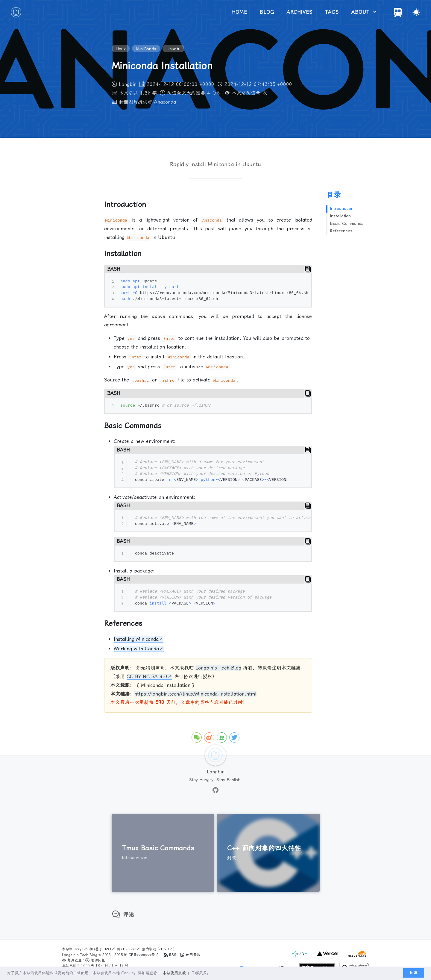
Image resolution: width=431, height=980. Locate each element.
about (361, 12)
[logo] (16, 12)
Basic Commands (347, 223)
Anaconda (165, 102)
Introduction (342, 208)
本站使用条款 (174, 973)
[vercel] (327, 957)
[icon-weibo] (209, 737)
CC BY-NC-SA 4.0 (147, 677)
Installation (340, 216)
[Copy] (308, 269)
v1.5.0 (164, 949)
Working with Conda (136, 649)
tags (332, 12)
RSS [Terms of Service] (171, 955)
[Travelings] (398, 15)
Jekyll (79, 949)
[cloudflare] (356, 957)
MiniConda (146, 49)
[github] (215, 790)
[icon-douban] (222, 737)
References (341, 231)
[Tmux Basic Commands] (163, 853)
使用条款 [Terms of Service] (190, 955)
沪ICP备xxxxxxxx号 (139, 955)
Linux (121, 49)
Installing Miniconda (136, 639)
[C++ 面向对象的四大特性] (268, 853)
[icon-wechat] (197, 737)
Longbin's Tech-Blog (218, 668)
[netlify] (300, 957)
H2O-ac (129, 949)
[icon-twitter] (234, 737)
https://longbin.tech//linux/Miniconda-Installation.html (195, 694)
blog (267, 12)
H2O (107, 949)
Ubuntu (173, 49)
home (240, 12)
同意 (414, 973)
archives (300, 12)
